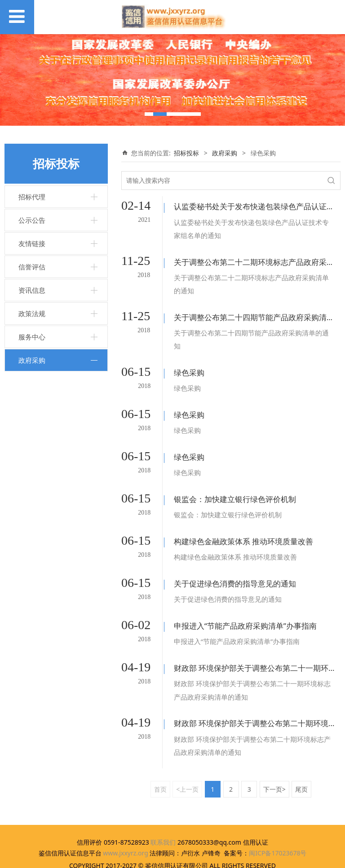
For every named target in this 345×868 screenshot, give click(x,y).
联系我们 (163, 798)
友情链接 (32, 243)
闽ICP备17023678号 (278, 809)
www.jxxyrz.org (126, 809)
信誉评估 (32, 267)
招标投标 (186, 153)
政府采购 (32, 360)
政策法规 (32, 313)
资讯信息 (32, 290)
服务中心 (32, 337)
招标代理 (32, 197)
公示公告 (32, 220)
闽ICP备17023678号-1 (173, 857)
